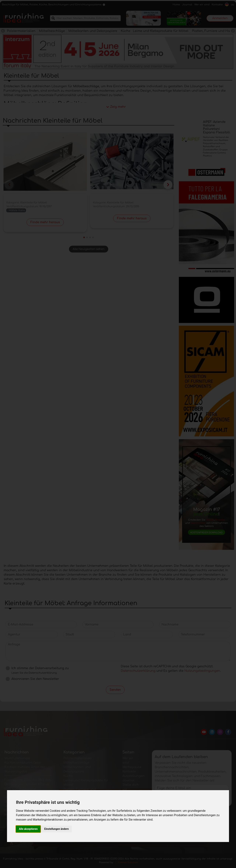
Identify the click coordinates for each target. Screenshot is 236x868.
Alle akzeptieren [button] (28, 829)
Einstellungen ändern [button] (57, 829)
